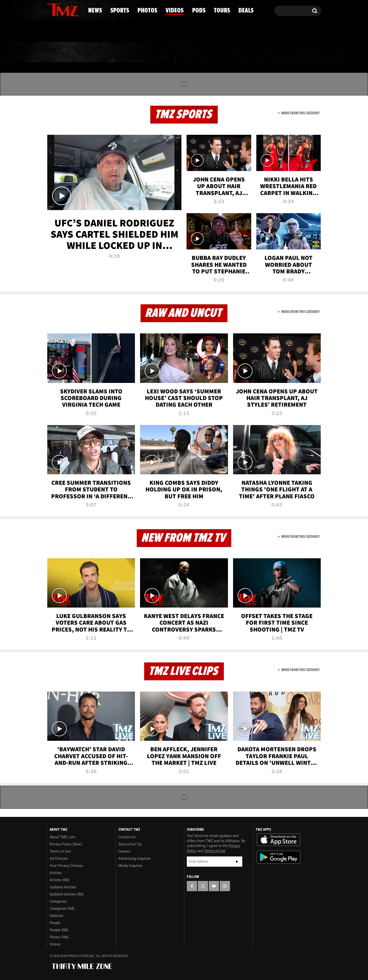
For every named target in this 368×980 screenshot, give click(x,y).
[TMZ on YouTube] (214, 886)
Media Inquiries (130, 866)
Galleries (56, 916)
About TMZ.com (62, 837)
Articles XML (60, 880)
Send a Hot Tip (130, 844)
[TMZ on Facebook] (51, 10)
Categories (58, 901)
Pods (224, 52)
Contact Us (127, 837)
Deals (299, 52)
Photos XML (59, 937)
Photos (142, 52)
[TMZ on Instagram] (77, 9)
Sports (99, 52)
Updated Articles (63, 887)
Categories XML (62, 909)
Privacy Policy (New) (66, 844)
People (55, 923)
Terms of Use (60, 851)
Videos (185, 52)
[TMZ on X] (59, 10)
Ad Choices (59, 858)
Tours (261, 52)
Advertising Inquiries (135, 858)
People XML (59, 930)
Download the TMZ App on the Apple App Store (279, 840)
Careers (124, 851)
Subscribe (237, 862)
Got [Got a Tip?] (63, 31)
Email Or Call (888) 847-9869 (106, 32)
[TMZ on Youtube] (67, 9)
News (59, 52)
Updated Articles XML (67, 894)
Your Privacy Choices (66, 866)
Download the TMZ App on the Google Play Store (279, 857)
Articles (56, 873)
